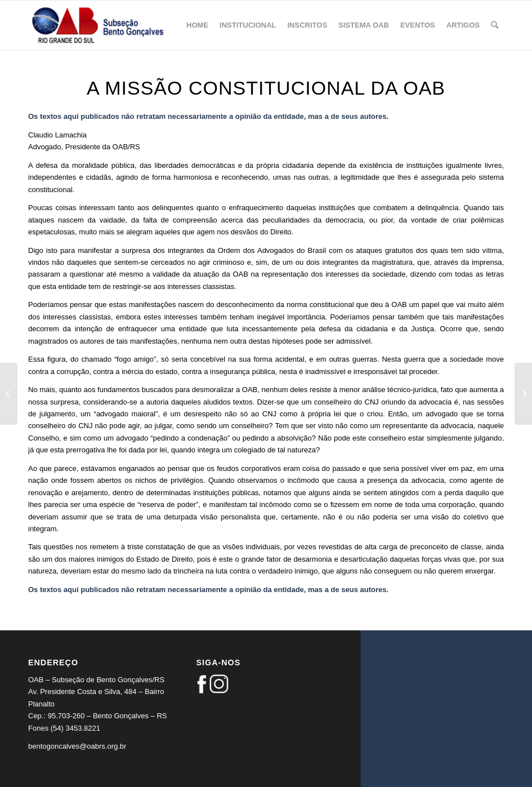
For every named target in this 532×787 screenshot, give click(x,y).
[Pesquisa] (495, 25)
